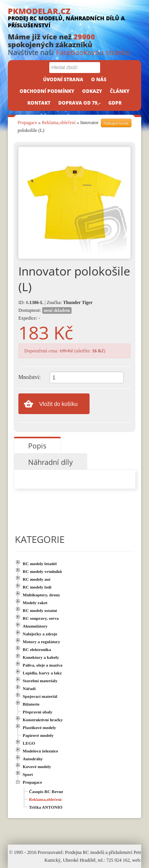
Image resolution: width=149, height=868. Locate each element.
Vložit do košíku (58, 404)
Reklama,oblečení (59, 123)
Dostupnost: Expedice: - (45, 314)
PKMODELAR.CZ (74, 17)
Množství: (30, 377)
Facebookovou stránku (93, 52)
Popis (37, 446)
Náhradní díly (50, 462)
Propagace (27, 123)
